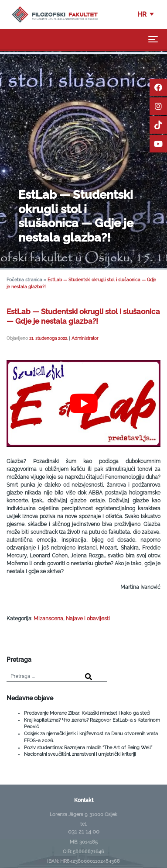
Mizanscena (48, 619)
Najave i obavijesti (88, 619)
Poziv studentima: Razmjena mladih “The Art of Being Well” (88, 747)
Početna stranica (24, 280)
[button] (146, 14)
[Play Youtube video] (83, 403)
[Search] (89, 677)
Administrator (85, 338)
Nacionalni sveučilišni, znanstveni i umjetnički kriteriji (80, 754)
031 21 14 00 (84, 832)
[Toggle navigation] (153, 39)
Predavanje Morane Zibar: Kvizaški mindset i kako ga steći (87, 713)
